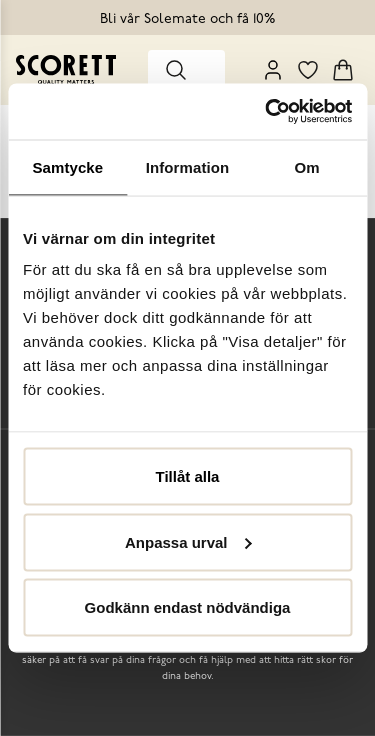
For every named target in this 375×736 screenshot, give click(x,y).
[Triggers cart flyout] (343, 70)
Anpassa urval (188, 541)
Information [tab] (188, 166)
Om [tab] (307, 166)
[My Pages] (273, 70)
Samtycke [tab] (67, 166)
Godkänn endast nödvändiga (188, 607)
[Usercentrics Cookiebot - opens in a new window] (267, 112)
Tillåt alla (188, 476)
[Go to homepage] (66, 69)
